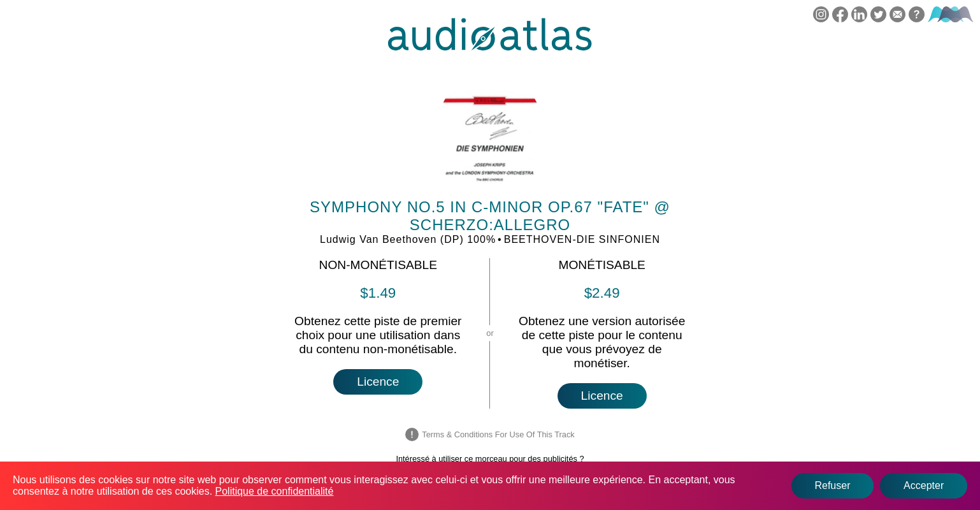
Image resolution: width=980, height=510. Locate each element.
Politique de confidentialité (275, 491)
